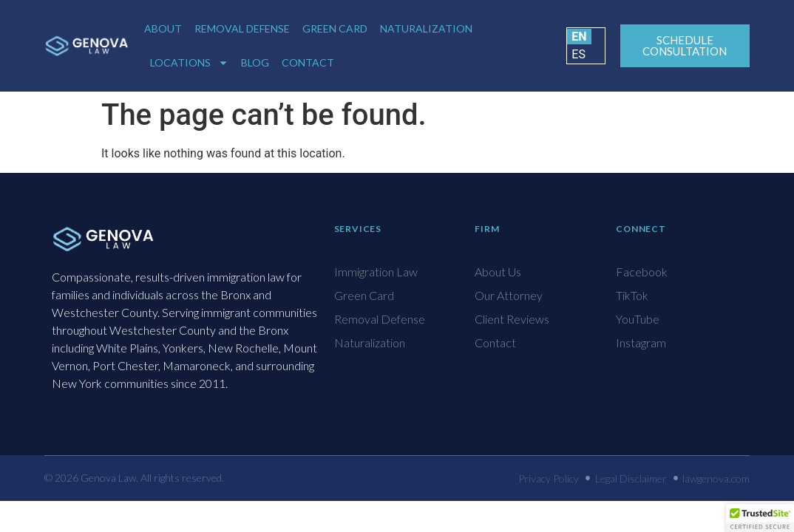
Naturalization (426, 28)
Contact (308, 62)
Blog (255, 62)
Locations (189, 63)
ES (578, 54)
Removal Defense (242, 28)
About (163, 28)
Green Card (335, 28)
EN (579, 37)
